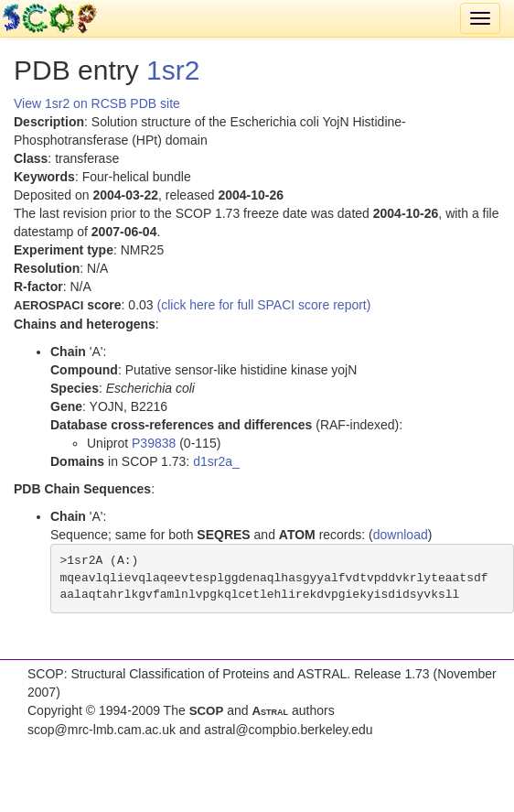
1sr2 (173, 70)
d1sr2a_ (216, 461)
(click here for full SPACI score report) (264, 305)
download (401, 535)
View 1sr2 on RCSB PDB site (97, 103)
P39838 (154, 443)
